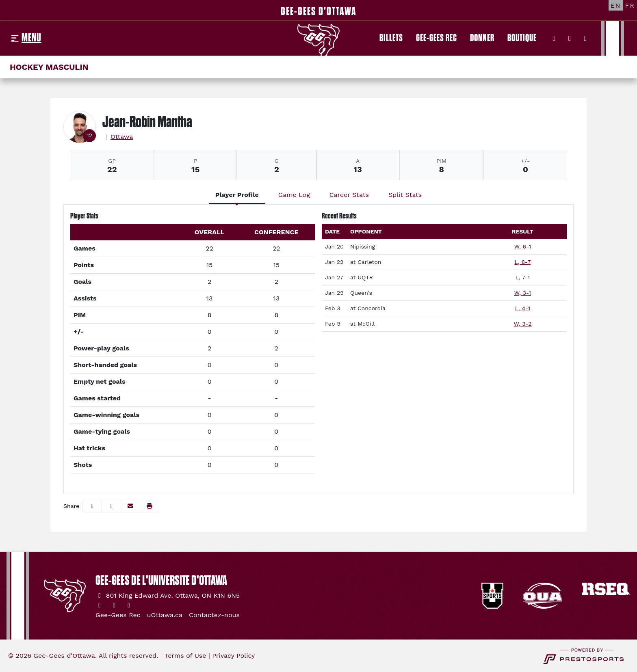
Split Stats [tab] (405, 195)
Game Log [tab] (294, 195)
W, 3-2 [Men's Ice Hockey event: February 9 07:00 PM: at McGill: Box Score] (523, 324)
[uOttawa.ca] (165, 615)
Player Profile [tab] (237, 195)
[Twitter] (554, 38)
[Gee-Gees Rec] (437, 38)
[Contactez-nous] (214, 615)
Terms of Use (185, 656)
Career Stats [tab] (349, 195)
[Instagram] (570, 38)
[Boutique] (522, 38)
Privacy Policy (233, 656)
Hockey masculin (49, 67)
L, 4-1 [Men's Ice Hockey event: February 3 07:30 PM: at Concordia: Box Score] (523, 308)
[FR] (630, 5)
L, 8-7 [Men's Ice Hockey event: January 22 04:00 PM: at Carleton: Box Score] (523, 262)
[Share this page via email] (130, 506)
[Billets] (391, 38)
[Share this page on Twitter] (111, 506)
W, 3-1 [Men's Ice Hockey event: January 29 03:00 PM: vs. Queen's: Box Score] (523, 293)
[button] (149, 506)
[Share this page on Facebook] (92, 506)
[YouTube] (586, 38)
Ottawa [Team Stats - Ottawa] (122, 137)
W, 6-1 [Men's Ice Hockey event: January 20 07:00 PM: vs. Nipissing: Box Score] (523, 246)
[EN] (616, 5)
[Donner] (482, 38)
